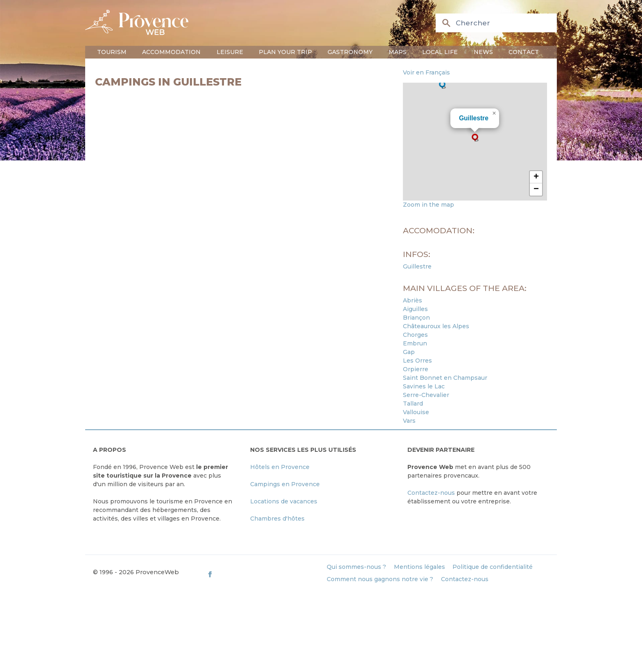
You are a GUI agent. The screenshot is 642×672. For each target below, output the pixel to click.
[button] (475, 138)
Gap (409, 352)
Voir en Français (426, 72)
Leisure (230, 52)
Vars (409, 421)
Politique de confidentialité (493, 567)
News (483, 52)
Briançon (416, 318)
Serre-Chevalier (426, 395)
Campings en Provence (285, 484)
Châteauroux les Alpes (436, 326)
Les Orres (417, 361)
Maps (398, 52)
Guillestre (474, 118)
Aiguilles (415, 309)
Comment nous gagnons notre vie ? (380, 579)
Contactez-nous (431, 493)
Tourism (112, 52)
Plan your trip (285, 52)
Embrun (415, 343)
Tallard (413, 404)
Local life (440, 52)
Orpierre (416, 369)
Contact (524, 52)
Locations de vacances (284, 501)
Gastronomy (350, 52)
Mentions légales (419, 567)
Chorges (415, 335)
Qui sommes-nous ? (356, 567)
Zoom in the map (428, 205)
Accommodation (171, 52)
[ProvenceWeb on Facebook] (263, 574)
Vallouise (416, 412)
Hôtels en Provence (280, 467)
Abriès (413, 300)
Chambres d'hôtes (277, 519)
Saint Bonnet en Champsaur (445, 378)
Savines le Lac (424, 386)
